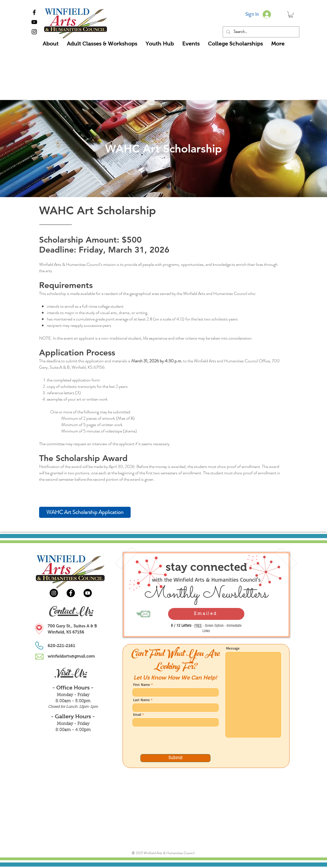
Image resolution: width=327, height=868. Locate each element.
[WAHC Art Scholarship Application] (85, 512)
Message (233, 648)
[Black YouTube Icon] (34, 22)
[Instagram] (54, 593)
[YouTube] (88, 593)
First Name (142, 685)
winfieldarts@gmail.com (71, 656)
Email (137, 715)
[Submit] (175, 758)
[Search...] (260, 32)
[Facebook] (71, 593)
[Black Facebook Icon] (34, 12)
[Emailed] (206, 614)
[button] (291, 15)
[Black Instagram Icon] (34, 32)
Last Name (141, 700)
